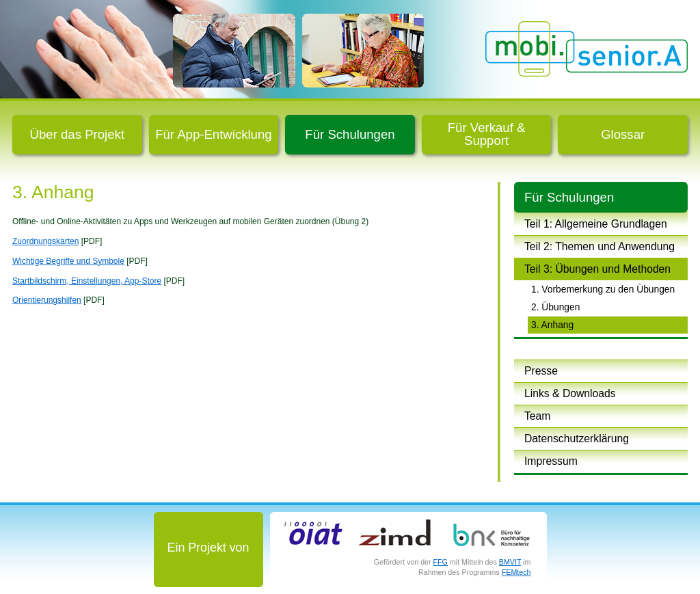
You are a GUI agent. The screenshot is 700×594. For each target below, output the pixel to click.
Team (537, 416)
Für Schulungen (350, 134)
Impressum (551, 461)
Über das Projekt (77, 134)
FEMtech (516, 572)
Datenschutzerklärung (577, 438)
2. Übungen (555, 307)
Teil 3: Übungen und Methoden (597, 269)
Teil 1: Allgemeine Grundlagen (596, 224)
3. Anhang (552, 325)
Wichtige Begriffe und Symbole (68, 261)
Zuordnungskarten (45, 241)
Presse (541, 371)
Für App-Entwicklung (214, 134)
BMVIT (510, 562)
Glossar (623, 134)
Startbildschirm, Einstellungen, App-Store (87, 281)
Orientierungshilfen (47, 300)
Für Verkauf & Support (487, 134)
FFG (441, 562)
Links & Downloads (570, 393)
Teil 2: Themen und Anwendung (600, 246)
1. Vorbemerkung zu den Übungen (603, 289)
